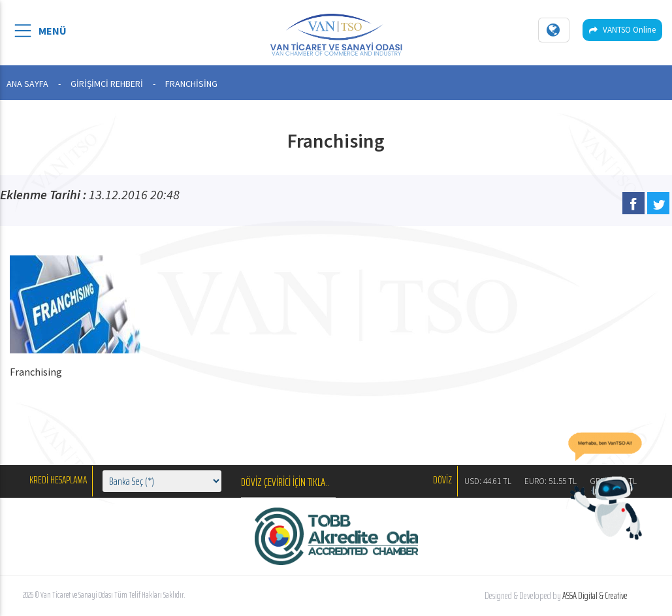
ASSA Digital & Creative (595, 596)
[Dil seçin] (554, 30)
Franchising (36, 372)
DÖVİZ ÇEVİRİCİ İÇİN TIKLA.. (285, 482)
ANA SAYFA (27, 84)
